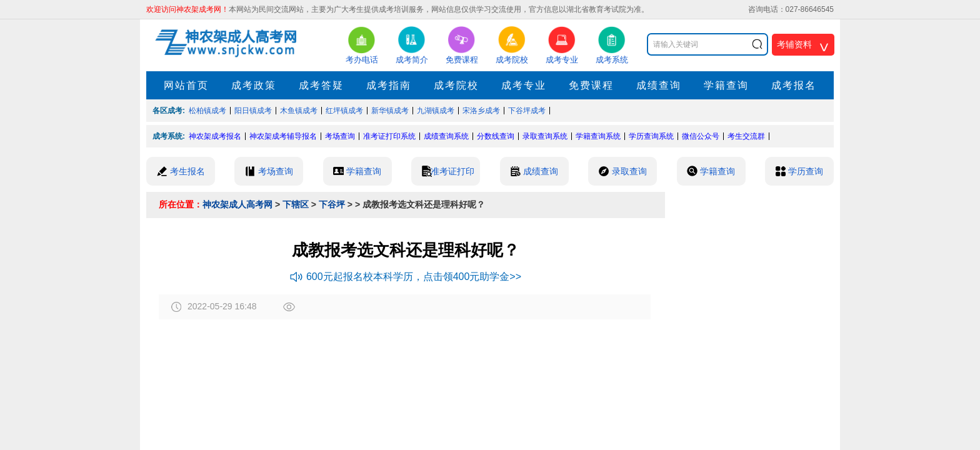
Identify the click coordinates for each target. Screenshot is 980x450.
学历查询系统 (651, 136)
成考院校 (456, 85)
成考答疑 (321, 85)
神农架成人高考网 (237, 204)
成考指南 (389, 85)
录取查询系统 (545, 136)
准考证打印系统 (389, 136)
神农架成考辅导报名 (283, 136)
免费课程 (591, 85)
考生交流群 (746, 136)
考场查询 (340, 136)
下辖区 (296, 204)
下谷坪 (332, 204)
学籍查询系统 (598, 136)
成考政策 (254, 85)
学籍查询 (726, 85)
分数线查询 (496, 136)
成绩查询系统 (446, 136)
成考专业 (524, 85)
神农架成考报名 (215, 136)
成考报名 (794, 85)
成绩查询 (659, 85)
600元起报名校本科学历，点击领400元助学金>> (406, 277)
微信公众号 (701, 136)
